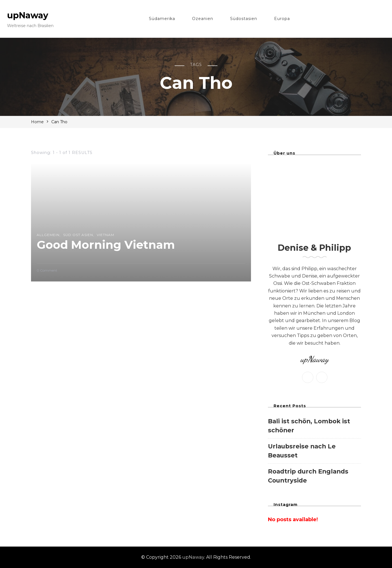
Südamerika (162, 19)
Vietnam (105, 235)
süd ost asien (78, 235)
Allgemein (48, 235)
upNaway (28, 15)
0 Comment (47, 270)
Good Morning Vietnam (106, 245)
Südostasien (244, 19)
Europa (282, 19)
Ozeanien (203, 19)
